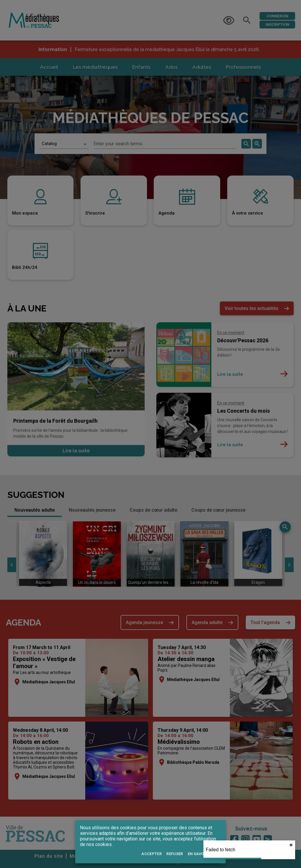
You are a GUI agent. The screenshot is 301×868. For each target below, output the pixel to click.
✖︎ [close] (291, 845)
